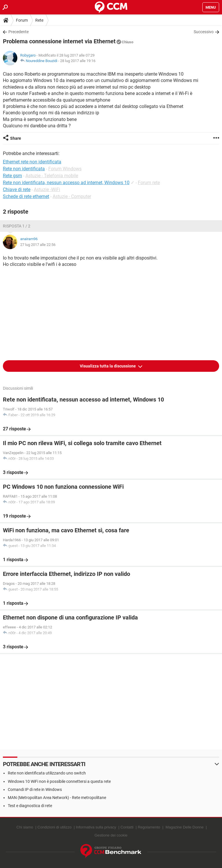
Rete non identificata (24, 169)
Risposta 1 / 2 (17, 226)
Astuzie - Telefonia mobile (52, 176)
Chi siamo (25, 827)
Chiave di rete (17, 190)
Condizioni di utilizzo (55, 827)
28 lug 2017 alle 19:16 (78, 61)
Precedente (18, 32)
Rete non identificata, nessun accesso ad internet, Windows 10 (66, 183)
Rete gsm (12, 176)
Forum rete (149, 183)
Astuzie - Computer (72, 196)
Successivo (204, 32)
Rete (39, 20)
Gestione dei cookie (111, 835)
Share (16, 138)
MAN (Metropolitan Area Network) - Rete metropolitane (57, 798)
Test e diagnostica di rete (30, 806)
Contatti (127, 827)
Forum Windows (65, 169)
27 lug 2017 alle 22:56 (38, 245)
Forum (22, 20)
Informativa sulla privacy (96, 827)
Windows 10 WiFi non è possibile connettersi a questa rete (59, 781)
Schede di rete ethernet (26, 196)
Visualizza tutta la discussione (108, 366)
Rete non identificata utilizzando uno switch (47, 773)
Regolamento (149, 827)
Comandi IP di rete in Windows (35, 789)
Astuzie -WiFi (47, 190)
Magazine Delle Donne (185, 827)
